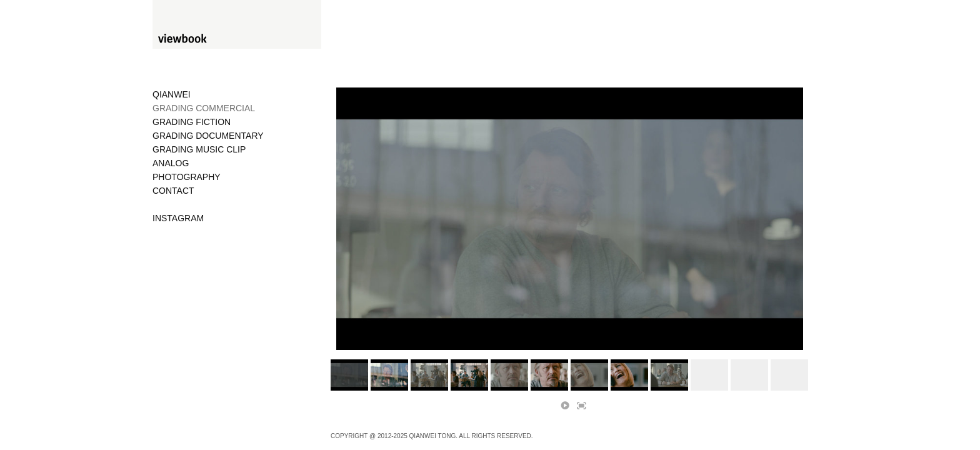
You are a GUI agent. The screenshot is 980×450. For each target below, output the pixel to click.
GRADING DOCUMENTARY (208, 136)
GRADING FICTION (192, 122)
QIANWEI (172, 94)
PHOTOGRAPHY (187, 177)
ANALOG (171, 163)
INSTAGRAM (178, 218)
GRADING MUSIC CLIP (199, 149)
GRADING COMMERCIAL (204, 108)
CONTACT (173, 191)
